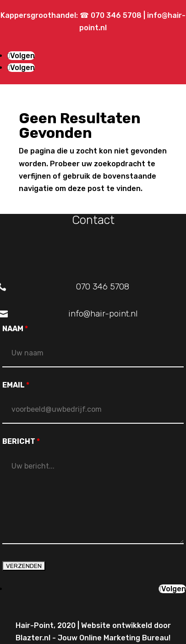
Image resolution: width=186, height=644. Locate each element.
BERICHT (21, 441)
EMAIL (16, 385)
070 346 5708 (117, 15)
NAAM (15, 329)
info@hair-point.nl (103, 314)
